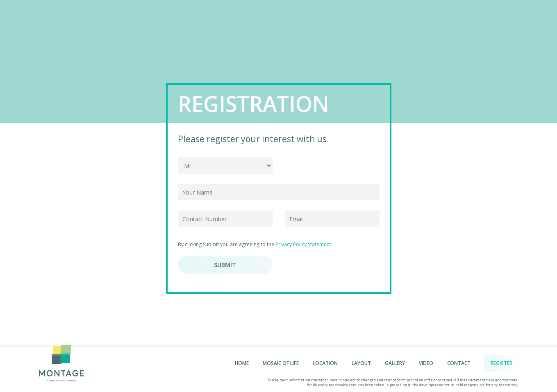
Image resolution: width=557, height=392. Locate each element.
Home (242, 363)
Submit (225, 265)
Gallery (395, 363)
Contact (459, 363)
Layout (361, 363)
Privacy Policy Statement (303, 244)
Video (426, 363)
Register (501, 363)
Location (325, 363)
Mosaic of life (281, 363)
